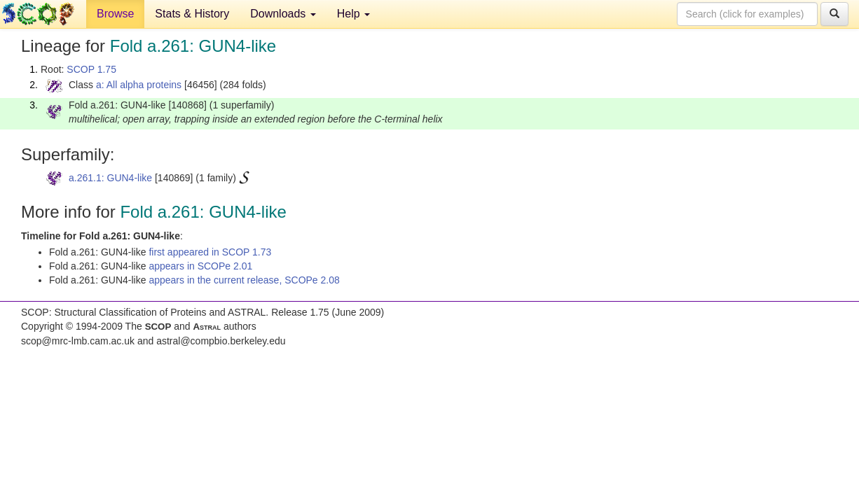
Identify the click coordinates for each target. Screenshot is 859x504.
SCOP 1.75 (91, 69)
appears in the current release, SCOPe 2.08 (244, 280)
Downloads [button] (283, 14)
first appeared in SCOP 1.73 (210, 252)
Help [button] (353, 14)
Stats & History (192, 14)
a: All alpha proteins (139, 85)
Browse (115, 14)
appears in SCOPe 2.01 (200, 266)
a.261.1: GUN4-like (110, 178)
